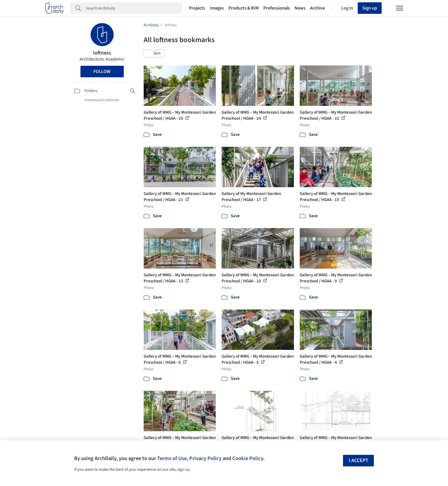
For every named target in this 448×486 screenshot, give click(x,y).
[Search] (134, 8)
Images (217, 8)
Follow (102, 72)
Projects (197, 8)
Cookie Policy (248, 458)
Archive (317, 8)
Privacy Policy (205, 458)
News (300, 8)
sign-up (183, 470)
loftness (102, 53)
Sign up (370, 8)
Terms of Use (172, 458)
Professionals (277, 8)
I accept (359, 460)
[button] (154, 54)
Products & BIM (244, 8)
